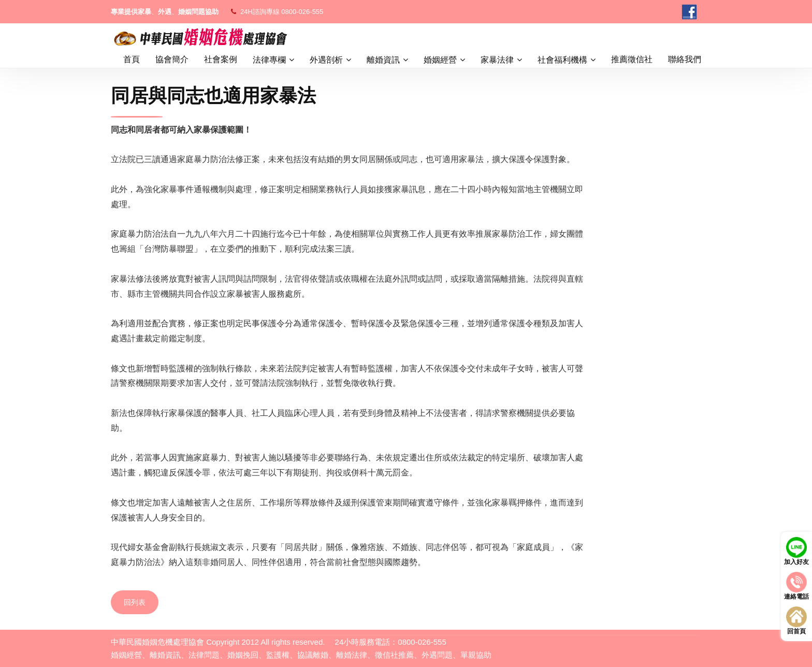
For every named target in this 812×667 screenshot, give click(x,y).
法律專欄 (269, 60)
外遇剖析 (326, 60)
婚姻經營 (440, 60)
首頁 (132, 59)
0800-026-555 (302, 12)
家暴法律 (497, 60)
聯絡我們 (685, 59)
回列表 (135, 602)
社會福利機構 (562, 60)
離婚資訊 (383, 60)
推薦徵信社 (632, 59)
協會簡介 (172, 59)
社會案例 (221, 59)
